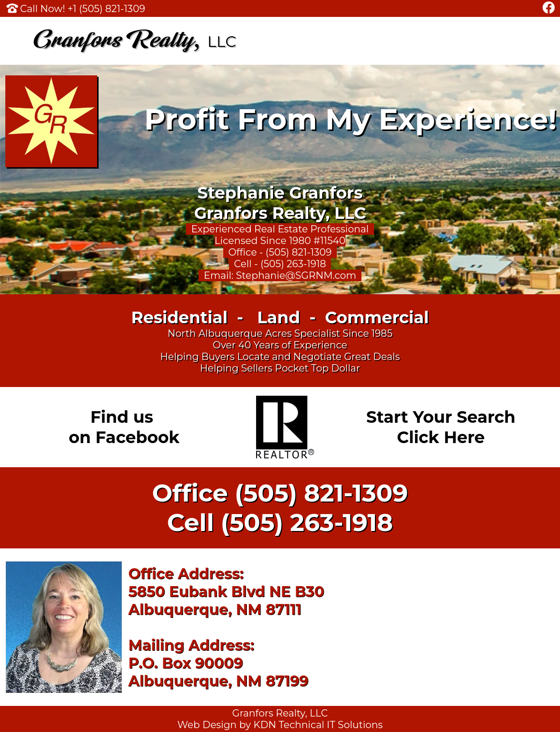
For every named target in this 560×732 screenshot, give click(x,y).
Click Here (441, 437)
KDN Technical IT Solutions (318, 725)
